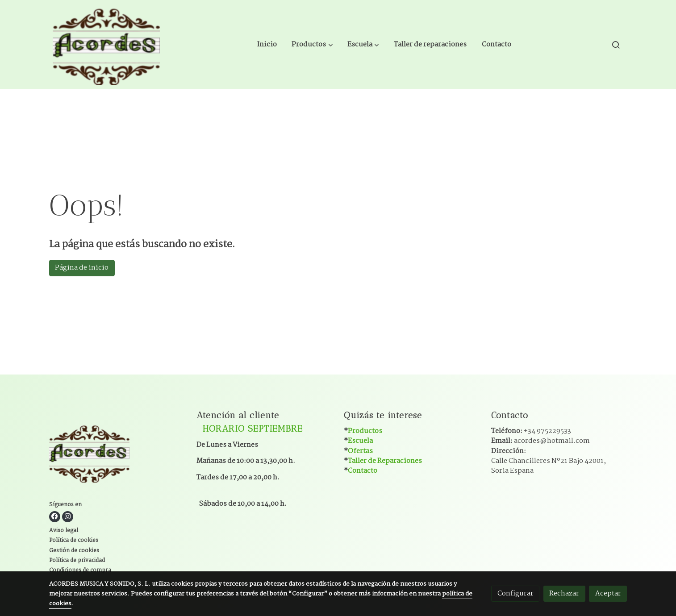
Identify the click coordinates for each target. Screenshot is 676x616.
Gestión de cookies (74, 551)
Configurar (515, 593)
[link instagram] (68, 517)
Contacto (363, 471)
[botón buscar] (616, 45)
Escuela (360, 441)
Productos (365, 431)
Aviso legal (64, 531)
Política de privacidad (77, 561)
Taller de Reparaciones (385, 461)
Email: (540, 441)
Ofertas (360, 451)
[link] (106, 45)
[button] (312, 45)
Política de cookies (74, 541)
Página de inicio (82, 268)
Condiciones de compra (80, 570)
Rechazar (564, 593)
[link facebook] (55, 517)
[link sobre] (117, 454)
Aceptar (608, 593)
